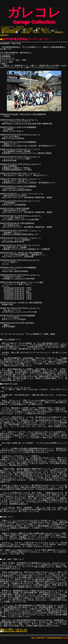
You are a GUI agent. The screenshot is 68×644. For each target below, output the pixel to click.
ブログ (20, 28)
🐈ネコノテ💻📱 (49, 32)
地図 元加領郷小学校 (10, 32)
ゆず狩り (6, 30)
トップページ (7, 28)
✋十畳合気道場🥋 (10, 34)
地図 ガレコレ (42, 30)
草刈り (36, 34)
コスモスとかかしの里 (23, 30)
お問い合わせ (14, 632)
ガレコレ (47, 34)
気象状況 (59, 34)
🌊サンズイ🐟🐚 (31, 32)
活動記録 (26, 34)
